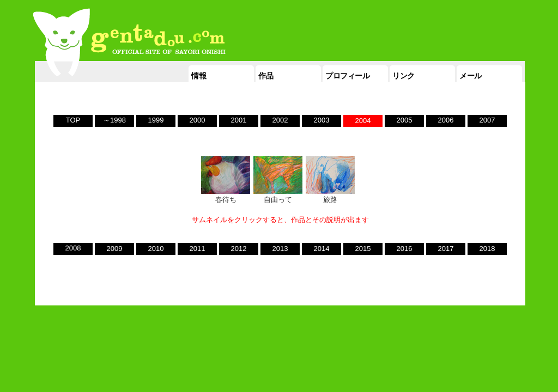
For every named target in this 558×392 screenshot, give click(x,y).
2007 (487, 120)
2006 (446, 120)
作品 (266, 76)
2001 (239, 120)
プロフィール (347, 76)
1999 (156, 120)
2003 (322, 120)
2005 (405, 120)
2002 (280, 120)
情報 (199, 76)
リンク (404, 76)
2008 (73, 248)
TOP (73, 120)
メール (471, 76)
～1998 (114, 120)
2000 (198, 120)
